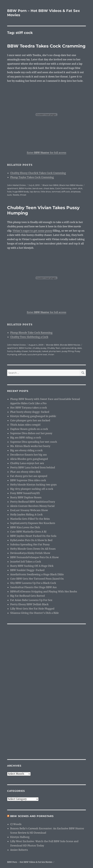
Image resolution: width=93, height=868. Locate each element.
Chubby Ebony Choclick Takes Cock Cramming (38, 173)
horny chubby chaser (18, 351)
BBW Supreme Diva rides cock (28, 480)
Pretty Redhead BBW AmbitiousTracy (33, 502)
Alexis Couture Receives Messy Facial (32, 506)
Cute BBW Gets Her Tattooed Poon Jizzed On (37, 579)
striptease (76, 192)
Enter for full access (47, 153)
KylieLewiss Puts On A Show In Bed (31, 540)
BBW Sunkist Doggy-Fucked (27, 570)
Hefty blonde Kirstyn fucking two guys (33, 485)
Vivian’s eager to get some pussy (32, 231)
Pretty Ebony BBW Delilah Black (29, 604)
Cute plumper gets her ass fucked (30, 420)
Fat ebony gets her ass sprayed (29, 476)
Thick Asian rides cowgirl (25, 425)
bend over (38, 188)
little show (46, 192)
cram (75, 188)
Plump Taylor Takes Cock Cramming (32, 177)
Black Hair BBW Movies (71, 185)
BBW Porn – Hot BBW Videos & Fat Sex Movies (30, 862)
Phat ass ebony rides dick (25, 472)
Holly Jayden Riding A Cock (26, 515)
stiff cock (66, 192)
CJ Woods (16, 824)
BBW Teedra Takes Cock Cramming (46, 46)
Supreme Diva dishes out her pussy (31, 433)
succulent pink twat (37, 354)
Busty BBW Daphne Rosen (26, 497)
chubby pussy (39, 348)
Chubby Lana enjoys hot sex (27, 463)
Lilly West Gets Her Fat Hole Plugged (32, 609)
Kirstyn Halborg (20, 837)
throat (23, 195)
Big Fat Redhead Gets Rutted (27, 596)
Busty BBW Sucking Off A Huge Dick (32, 566)
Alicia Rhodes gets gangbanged (29, 459)
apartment (13, 188)
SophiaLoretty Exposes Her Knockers (33, 523)
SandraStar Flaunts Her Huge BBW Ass (33, 587)
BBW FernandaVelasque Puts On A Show (34, 557)
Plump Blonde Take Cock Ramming (31, 333)
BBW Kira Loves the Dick (25, 527)
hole (9, 192)
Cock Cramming (63, 188)
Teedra (16, 195)
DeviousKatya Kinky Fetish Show (30, 553)
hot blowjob (35, 351)
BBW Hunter (25, 188)
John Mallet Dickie (16, 185)
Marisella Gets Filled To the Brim (30, 519)
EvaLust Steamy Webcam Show (29, 510)
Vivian (51, 354)
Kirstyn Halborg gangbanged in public (33, 416)
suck (9, 195)
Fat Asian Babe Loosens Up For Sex (31, 600)
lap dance (35, 192)
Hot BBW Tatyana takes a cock (29, 408)
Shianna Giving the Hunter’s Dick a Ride (34, 613)
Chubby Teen (54, 348)
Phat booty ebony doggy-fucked (30, 412)
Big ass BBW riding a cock (26, 438)
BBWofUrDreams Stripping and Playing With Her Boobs (44, 591)
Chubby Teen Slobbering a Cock (29, 337)
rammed (56, 192)
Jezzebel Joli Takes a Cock (26, 562)
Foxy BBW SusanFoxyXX (25, 493)
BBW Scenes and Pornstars (32, 816)
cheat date (49, 188)
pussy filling (68, 351)
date (79, 348)
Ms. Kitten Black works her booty (30, 446)
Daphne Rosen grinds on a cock (29, 429)
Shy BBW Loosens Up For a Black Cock (33, 583)
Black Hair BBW (50, 185)
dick (80, 188)
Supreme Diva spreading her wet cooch (34, 442)
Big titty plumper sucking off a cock (32, 489)
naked (45, 351)
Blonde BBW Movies (70, 345)
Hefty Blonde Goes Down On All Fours (33, 549)
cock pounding (69, 348)
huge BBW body (21, 192)
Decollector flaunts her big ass (28, 455)
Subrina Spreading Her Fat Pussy (30, 544)
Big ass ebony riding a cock (26, 450)
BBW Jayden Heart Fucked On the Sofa (33, 536)
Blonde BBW (53, 345)
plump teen (55, 351)
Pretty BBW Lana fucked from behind (33, 467)
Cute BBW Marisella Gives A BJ (28, 532)
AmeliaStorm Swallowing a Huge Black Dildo (37, 574)
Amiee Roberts (19, 850)
